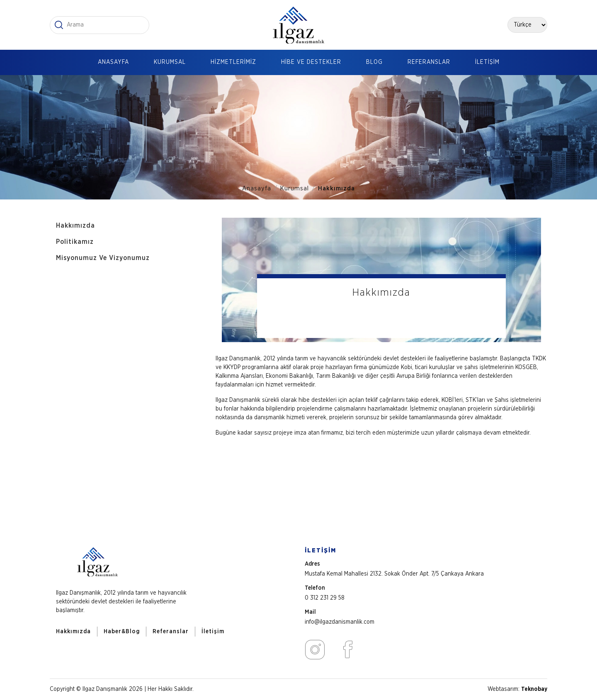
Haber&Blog (122, 632)
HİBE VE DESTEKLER (311, 62)
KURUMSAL (170, 62)
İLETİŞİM (487, 62)
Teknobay (534, 689)
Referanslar (171, 632)
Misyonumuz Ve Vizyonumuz (103, 258)
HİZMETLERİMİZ (233, 62)
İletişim (213, 632)
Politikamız (75, 242)
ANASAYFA (113, 62)
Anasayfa (257, 188)
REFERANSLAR (429, 62)
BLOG (374, 62)
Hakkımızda (336, 188)
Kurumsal (295, 188)
